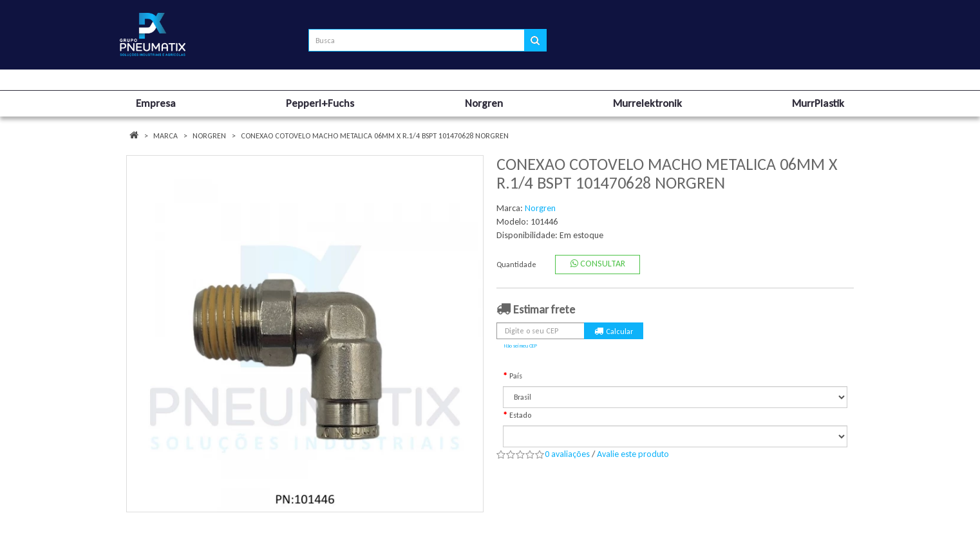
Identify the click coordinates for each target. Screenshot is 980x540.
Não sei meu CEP (521, 346)
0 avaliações (567, 454)
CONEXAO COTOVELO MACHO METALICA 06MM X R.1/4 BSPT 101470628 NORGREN (375, 136)
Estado (520, 415)
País (516, 376)
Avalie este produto (633, 454)
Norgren (209, 136)
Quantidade (516, 265)
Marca (165, 136)
